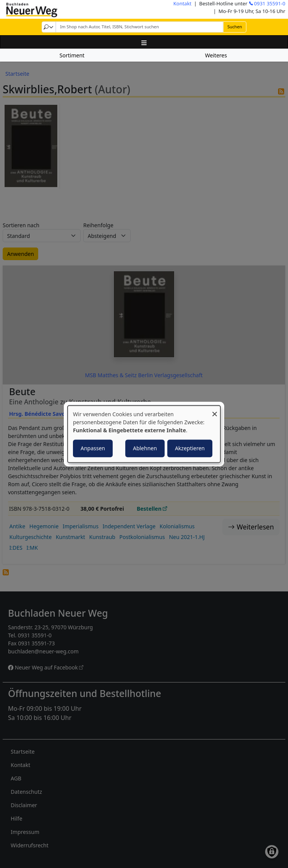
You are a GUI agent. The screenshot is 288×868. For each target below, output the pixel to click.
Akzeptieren (190, 448)
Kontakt (183, 3)
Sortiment (72, 55)
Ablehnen (145, 448)
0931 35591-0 (270, 3)
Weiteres (216, 55)
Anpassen (93, 448)
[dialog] (144, 434)
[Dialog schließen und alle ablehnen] (215, 410)
